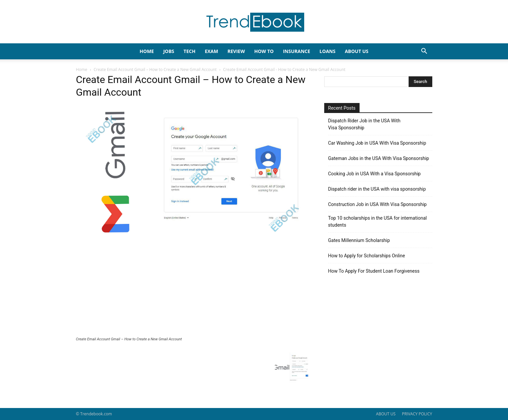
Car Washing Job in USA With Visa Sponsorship (377, 143)
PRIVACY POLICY (417, 414)
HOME (147, 51)
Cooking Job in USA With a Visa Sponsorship (375, 174)
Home (82, 69)
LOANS (328, 51)
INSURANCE (296, 51)
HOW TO (264, 51)
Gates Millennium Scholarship (359, 240)
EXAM (211, 51)
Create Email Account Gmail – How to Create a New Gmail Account (155, 69)
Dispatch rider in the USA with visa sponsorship (377, 189)
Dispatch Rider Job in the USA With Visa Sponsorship (364, 124)
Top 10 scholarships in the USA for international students (378, 221)
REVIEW (236, 51)
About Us (357, 51)
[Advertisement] (192, 287)
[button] (424, 52)
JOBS (169, 51)
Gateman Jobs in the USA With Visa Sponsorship (379, 158)
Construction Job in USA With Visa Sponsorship (378, 204)
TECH (189, 51)
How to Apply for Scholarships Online (367, 256)
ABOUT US (386, 414)
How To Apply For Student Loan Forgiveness (374, 271)
